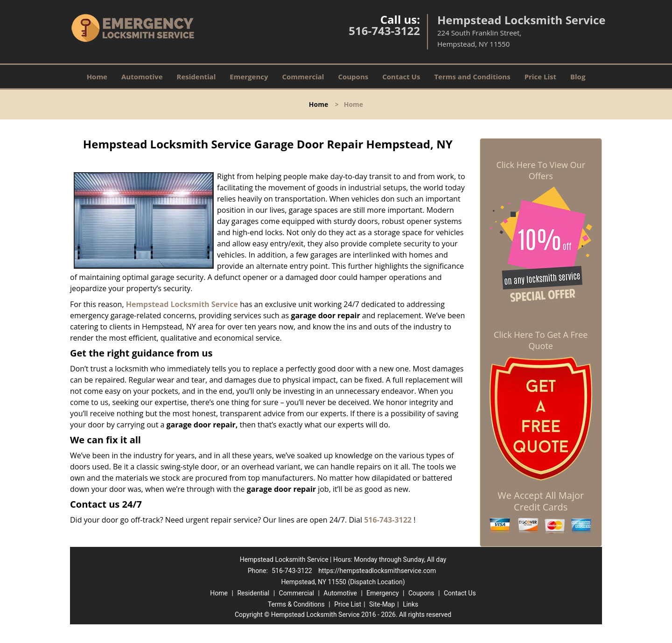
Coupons (353, 77)
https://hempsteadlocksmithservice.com (377, 571)
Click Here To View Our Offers (541, 170)
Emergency (249, 77)
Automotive (142, 77)
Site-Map (382, 604)
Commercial (303, 77)
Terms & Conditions (296, 604)
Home (97, 77)
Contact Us (401, 77)
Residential (196, 77)
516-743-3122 (384, 31)
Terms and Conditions (472, 77)
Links (410, 604)
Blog (578, 77)
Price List (540, 77)
